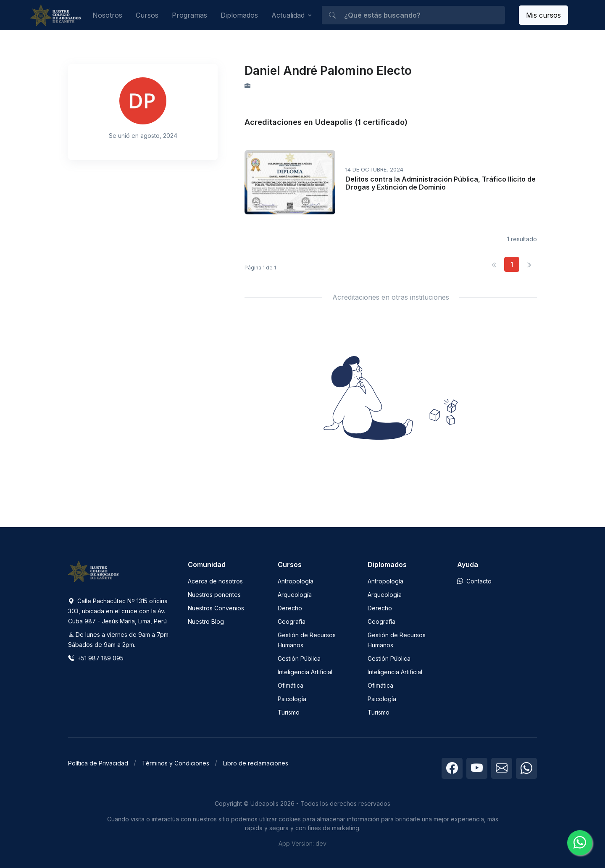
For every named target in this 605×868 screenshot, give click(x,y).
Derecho (290, 608)
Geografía (292, 621)
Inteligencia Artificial (305, 672)
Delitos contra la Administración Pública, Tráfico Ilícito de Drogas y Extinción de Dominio (441, 183)
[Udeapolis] (55, 15)
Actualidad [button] (288, 15)
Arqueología (295, 595)
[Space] (93, 571)
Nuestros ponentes (214, 595)
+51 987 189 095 (96, 658)
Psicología (292, 699)
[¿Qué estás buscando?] (413, 15)
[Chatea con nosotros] (580, 843)
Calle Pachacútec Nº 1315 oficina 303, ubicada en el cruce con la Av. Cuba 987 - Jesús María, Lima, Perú (118, 611)
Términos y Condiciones (176, 763)
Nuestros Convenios (216, 608)
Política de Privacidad (98, 763)
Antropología (296, 581)
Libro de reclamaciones (256, 763)
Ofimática (291, 685)
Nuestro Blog (206, 621)
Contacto (474, 581)
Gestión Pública (299, 658)
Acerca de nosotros (215, 581)
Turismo (289, 712)
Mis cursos (543, 15)
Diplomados (239, 15)
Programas (189, 15)
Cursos (147, 15)
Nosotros (107, 15)
